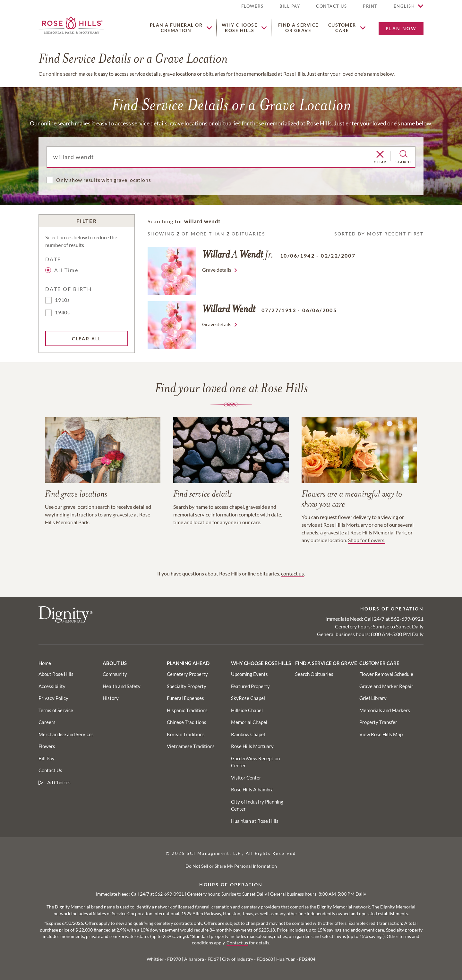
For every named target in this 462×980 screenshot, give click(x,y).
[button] (370, 9)
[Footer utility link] (115, 674)
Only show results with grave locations (103, 180)
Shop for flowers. (367, 540)
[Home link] (71, 24)
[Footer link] (45, 663)
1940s (62, 312)
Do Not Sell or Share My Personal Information (231, 866)
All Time (63, 270)
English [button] (404, 6)
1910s (62, 300)
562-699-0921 (407, 619)
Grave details (217, 270)
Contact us (237, 943)
